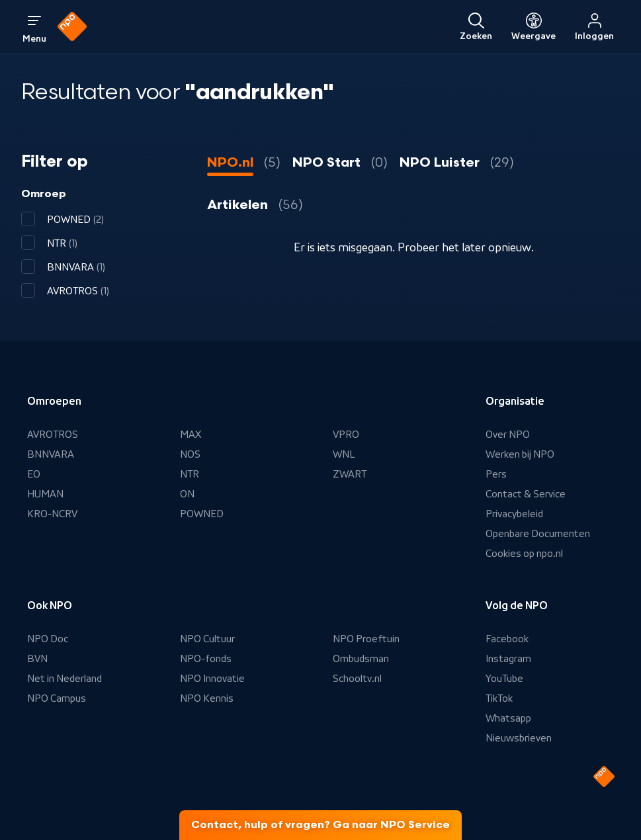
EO (34, 474)
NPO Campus (57, 698)
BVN (37, 659)
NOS (190, 454)
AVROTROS (53, 435)
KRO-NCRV (52, 514)
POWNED (202, 514)
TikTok (499, 698)
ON (187, 494)
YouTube (504, 679)
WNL (344, 454)
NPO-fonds (206, 659)
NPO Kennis (207, 698)
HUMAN (45, 494)
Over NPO (508, 435)
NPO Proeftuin (366, 639)
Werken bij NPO (520, 454)
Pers (496, 474)
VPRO (346, 435)
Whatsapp (508, 718)
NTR (190, 474)
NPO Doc (48, 639)
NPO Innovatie (212, 679)
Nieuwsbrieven (519, 738)
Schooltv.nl (357, 679)
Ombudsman (361, 659)
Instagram (508, 659)
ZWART (350, 474)
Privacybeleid (514, 514)
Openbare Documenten (538, 534)
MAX (191, 435)
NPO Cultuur (207, 639)
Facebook (507, 639)
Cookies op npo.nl (524, 554)
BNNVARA (51, 454)
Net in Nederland (64, 679)
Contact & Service (526, 494)
